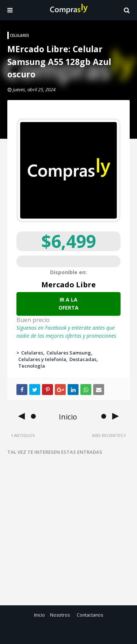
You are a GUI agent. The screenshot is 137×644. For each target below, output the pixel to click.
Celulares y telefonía (42, 359)
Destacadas (83, 359)
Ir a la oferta (68, 304)
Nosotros (60, 615)
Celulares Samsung (69, 353)
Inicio (39, 615)
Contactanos (90, 615)
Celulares (32, 353)
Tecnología (32, 366)
